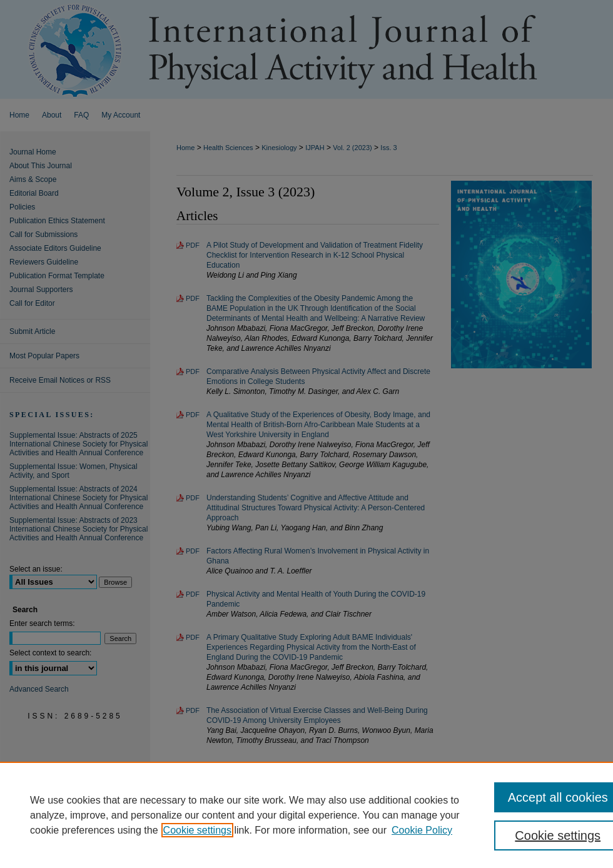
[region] (306, 815)
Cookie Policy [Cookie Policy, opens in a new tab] (422, 830)
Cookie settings (197, 830)
